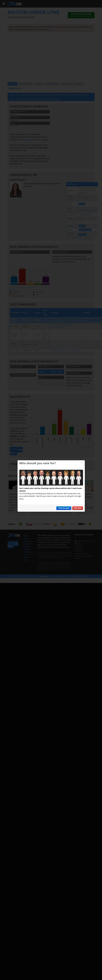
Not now (78, 508)
